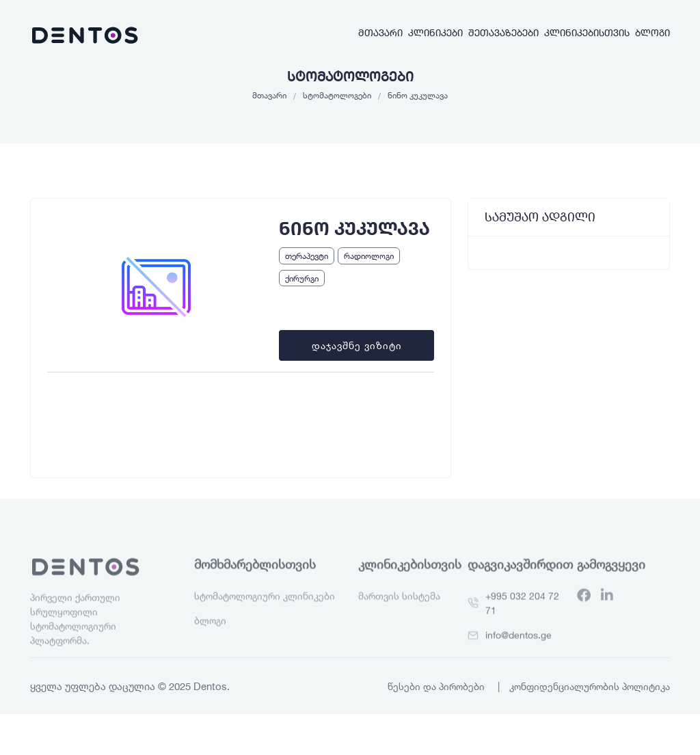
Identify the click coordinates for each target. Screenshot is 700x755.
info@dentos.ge (519, 654)
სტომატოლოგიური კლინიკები (265, 615)
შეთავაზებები (503, 32)
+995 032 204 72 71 (522, 622)
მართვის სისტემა (399, 615)
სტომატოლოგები (337, 95)
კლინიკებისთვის (587, 32)
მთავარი (380, 32)
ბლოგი (652, 32)
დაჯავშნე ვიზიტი (357, 345)
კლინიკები (435, 32)
